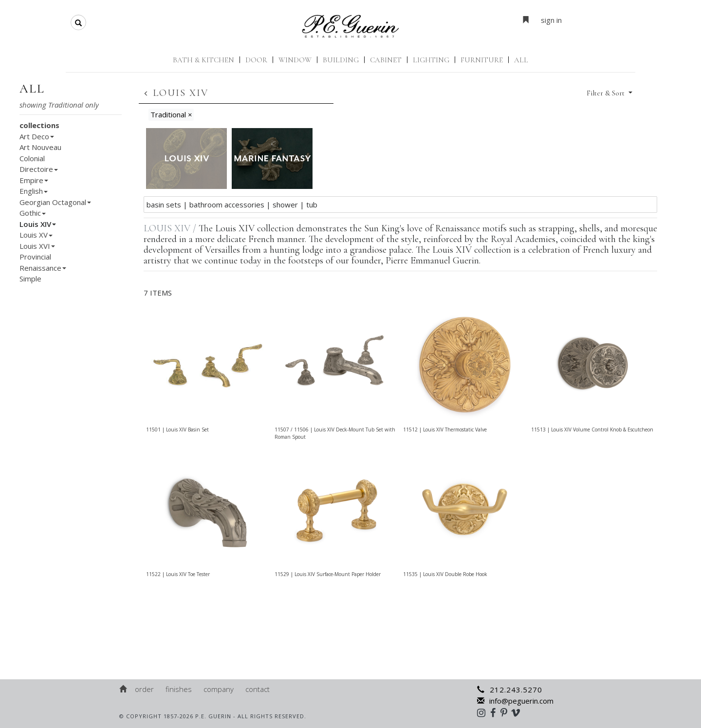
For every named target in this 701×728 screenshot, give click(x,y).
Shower (285, 205)
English (34, 191)
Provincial (35, 257)
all (32, 89)
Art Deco (37, 136)
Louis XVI (37, 246)
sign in (551, 20)
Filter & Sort (607, 93)
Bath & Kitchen (203, 60)
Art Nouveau (40, 147)
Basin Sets (164, 205)
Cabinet (386, 60)
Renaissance (43, 268)
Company (219, 689)
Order (144, 689)
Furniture (482, 60)
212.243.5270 (510, 690)
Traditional (171, 114)
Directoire (39, 169)
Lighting (431, 60)
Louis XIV (38, 224)
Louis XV (36, 235)
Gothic (33, 213)
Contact (258, 689)
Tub (312, 205)
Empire (34, 180)
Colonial (32, 158)
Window (295, 60)
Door (256, 60)
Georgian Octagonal (55, 202)
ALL (521, 60)
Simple (30, 279)
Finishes (179, 689)
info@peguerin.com (515, 701)
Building (341, 60)
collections (39, 125)
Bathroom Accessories (227, 205)
